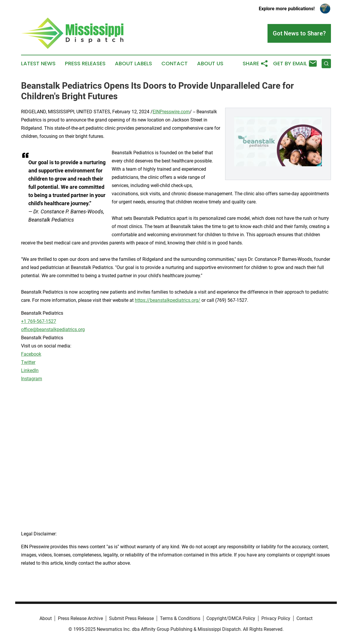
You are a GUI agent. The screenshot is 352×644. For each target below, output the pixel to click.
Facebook (31, 354)
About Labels (133, 64)
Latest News (38, 64)
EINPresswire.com (171, 112)
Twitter (28, 362)
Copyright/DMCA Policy (231, 618)
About (46, 618)
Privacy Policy (276, 618)
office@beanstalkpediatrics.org (53, 329)
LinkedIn (30, 370)
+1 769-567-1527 (39, 321)
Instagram (32, 379)
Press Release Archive (80, 618)
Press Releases (85, 64)
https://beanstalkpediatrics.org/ (168, 300)
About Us (210, 64)
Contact (175, 64)
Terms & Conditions (180, 618)
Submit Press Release (131, 618)
